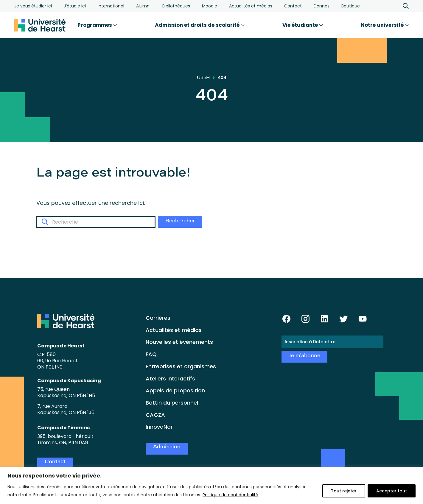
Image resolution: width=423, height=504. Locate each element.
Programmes (97, 25)
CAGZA (155, 415)
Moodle (210, 6)
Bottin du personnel (172, 403)
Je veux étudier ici (33, 6)
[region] (211, 485)
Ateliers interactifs (170, 379)
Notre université (385, 25)
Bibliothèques (176, 6)
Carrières (158, 318)
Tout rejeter (344, 491)
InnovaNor (159, 427)
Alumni (143, 6)
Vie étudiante (303, 25)
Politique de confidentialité (230, 495)
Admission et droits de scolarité (200, 25)
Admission (167, 447)
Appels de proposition (175, 390)
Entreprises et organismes (181, 366)
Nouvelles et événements (179, 342)
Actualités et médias (251, 6)
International (111, 6)
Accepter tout (392, 491)
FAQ (151, 354)
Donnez (322, 6)
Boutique (351, 6)
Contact (293, 6)
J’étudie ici (75, 6)
